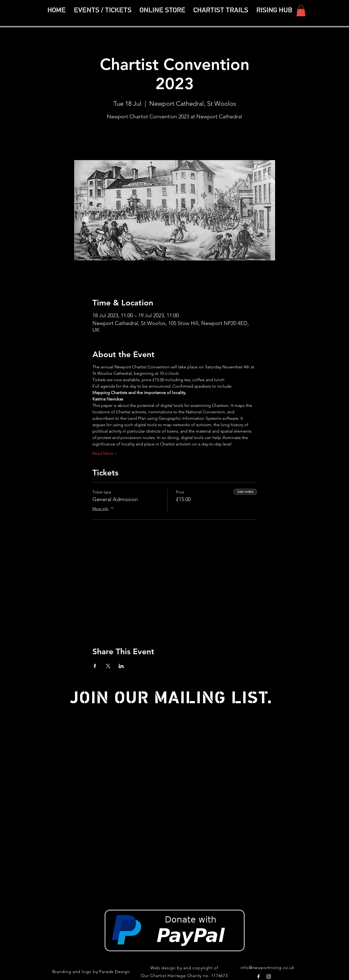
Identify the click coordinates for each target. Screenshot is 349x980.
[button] (221, 11)
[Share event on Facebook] (95, 666)
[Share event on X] (108, 666)
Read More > (105, 453)
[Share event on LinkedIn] (121, 666)
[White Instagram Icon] (269, 977)
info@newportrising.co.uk (267, 968)
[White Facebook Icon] (258, 977)
